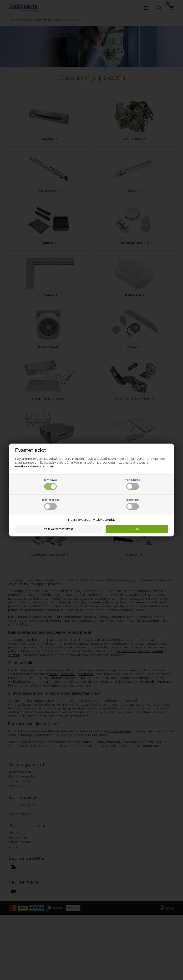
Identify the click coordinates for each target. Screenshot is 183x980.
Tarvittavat (50, 484)
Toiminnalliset (50, 504)
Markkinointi (133, 484)
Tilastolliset (133, 504)
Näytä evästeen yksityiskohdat (92, 520)
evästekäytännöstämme (34, 466)
